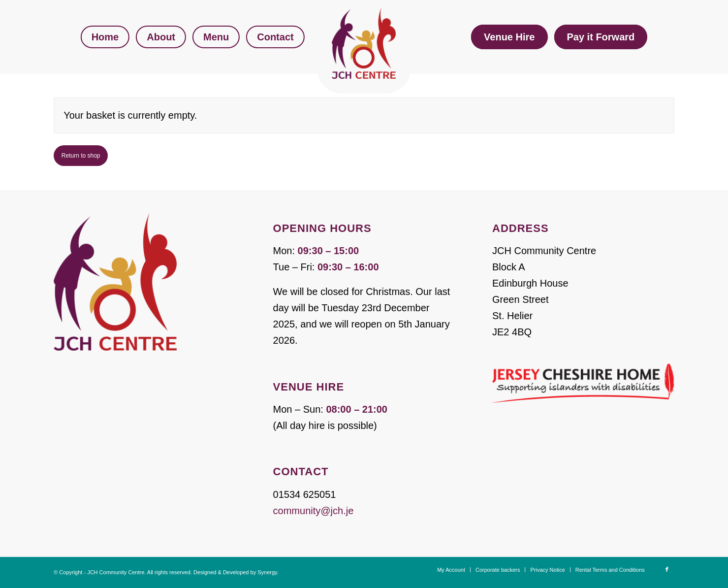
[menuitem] (105, 37)
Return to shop (81, 156)
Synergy (267, 572)
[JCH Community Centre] (364, 43)
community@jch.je (314, 511)
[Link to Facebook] (667, 569)
